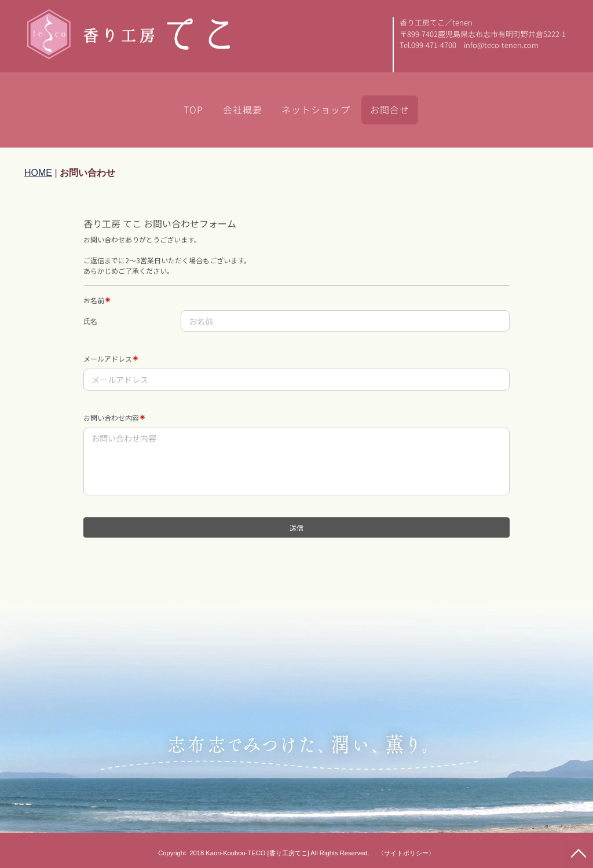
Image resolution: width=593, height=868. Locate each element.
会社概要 (243, 110)
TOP (193, 110)
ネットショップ (316, 110)
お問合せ (390, 110)
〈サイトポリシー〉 (406, 853)
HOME (38, 173)
